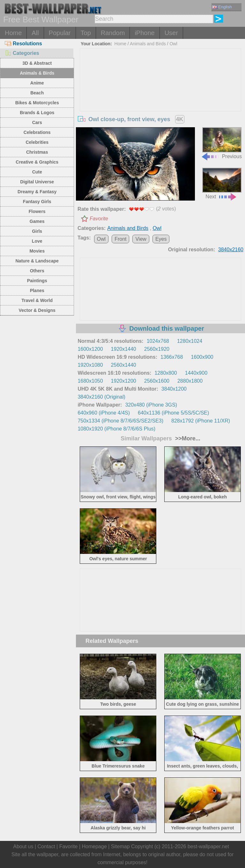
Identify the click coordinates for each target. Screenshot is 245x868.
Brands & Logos (37, 113)
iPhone (145, 33)
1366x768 (172, 357)
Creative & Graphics (37, 162)
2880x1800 (190, 381)
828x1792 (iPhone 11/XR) (201, 421)
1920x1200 (124, 381)
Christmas (37, 152)
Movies (37, 251)
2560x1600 (157, 381)
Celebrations (37, 132)
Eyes (161, 239)
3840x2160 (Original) (101, 397)
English (222, 7)
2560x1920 (157, 349)
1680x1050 (90, 381)
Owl (173, 44)
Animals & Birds (37, 73)
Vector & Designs (37, 310)
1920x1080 (90, 365)
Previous (221, 143)
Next (222, 184)
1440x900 (196, 373)
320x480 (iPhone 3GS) (151, 405)
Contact (46, 846)
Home (13, 33)
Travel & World (37, 300)
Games (37, 221)
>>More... (187, 438)
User (171, 33)
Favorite (99, 219)
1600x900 (202, 357)
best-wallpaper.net (208, 846)
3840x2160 (231, 250)
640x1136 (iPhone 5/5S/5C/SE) (173, 413)
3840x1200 (174, 389)
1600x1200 (90, 349)
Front (120, 239)
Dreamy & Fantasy (37, 192)
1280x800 (166, 373)
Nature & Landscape (37, 261)
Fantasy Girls (37, 202)
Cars (37, 122)
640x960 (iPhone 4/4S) (104, 413)
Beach (37, 93)
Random (113, 33)
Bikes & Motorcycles (37, 103)
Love (37, 241)
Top (86, 33)
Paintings (37, 281)
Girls (37, 231)
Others (37, 271)
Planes (37, 291)
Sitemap (120, 846)
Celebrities (37, 142)
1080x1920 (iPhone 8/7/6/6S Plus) (116, 429)
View (141, 239)
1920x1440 (124, 349)
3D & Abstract (37, 63)
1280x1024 (190, 341)
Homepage (94, 846)
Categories (22, 53)
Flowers (37, 211)
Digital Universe (37, 182)
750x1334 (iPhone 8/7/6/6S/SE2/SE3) (120, 421)
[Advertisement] (161, 97)
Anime (37, 83)
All (35, 33)
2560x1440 (124, 365)
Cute (37, 172)
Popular (60, 33)
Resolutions (23, 44)
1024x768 (158, 341)
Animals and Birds (148, 44)
